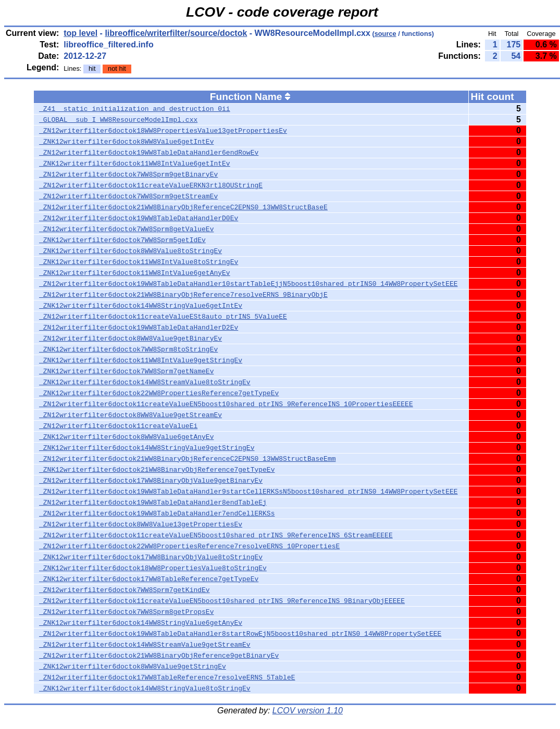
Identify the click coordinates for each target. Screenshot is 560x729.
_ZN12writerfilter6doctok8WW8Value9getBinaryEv (130, 338)
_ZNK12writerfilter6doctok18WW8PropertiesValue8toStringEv (153, 568)
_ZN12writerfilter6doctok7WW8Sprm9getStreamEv (128, 196)
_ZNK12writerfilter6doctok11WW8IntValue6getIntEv (135, 164)
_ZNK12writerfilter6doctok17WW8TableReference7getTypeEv (149, 579)
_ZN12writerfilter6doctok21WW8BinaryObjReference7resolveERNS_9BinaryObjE (183, 295)
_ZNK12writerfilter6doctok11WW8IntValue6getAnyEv (135, 273)
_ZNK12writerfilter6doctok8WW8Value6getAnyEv (126, 437)
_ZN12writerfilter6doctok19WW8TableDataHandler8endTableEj (153, 502)
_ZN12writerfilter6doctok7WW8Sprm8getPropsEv (126, 612)
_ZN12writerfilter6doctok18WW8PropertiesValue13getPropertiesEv (163, 131)
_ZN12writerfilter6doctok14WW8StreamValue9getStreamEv (145, 645)
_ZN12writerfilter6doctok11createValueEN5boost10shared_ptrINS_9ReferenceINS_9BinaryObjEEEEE (222, 601)
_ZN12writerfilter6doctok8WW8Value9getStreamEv (130, 415)
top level (80, 33)
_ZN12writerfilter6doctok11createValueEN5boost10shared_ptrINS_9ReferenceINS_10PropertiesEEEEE (226, 404)
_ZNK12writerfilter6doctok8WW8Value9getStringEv (133, 667)
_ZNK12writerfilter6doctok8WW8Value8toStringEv (130, 251)
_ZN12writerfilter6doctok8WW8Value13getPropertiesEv (141, 524)
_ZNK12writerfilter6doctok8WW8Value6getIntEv (126, 142)
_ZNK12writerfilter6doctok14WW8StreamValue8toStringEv (145, 382)
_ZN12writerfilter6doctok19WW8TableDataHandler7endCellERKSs (157, 513)
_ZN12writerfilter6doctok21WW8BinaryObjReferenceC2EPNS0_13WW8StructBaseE (183, 207)
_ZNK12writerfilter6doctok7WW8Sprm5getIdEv (122, 240)
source (385, 34)
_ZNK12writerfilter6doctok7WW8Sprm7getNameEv (126, 371)
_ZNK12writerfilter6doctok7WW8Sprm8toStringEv (128, 349)
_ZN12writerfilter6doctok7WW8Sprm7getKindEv (125, 590)
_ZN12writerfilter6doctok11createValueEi (118, 426)
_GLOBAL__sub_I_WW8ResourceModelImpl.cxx (118, 120)
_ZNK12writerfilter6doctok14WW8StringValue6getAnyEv (141, 623)
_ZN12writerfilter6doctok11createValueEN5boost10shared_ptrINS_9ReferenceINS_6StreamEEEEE (216, 535)
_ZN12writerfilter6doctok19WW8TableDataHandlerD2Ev (139, 328)
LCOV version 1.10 (308, 711)
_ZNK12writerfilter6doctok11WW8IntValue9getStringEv (141, 360)
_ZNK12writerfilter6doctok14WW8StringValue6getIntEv (141, 306)
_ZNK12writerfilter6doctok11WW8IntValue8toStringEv (139, 262)
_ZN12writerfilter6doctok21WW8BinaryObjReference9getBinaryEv (159, 656)
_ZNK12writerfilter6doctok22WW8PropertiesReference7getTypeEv (159, 393)
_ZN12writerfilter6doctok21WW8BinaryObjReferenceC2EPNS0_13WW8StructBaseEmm (187, 459)
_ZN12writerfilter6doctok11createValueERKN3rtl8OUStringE (151, 185)
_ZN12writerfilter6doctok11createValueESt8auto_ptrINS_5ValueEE (163, 317)
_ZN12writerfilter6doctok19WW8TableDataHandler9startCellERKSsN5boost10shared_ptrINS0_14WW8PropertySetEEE (248, 492)
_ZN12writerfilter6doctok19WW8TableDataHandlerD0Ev (139, 218)
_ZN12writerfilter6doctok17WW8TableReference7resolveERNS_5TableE (167, 677)
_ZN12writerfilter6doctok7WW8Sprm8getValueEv (126, 229)
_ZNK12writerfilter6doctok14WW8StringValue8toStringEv (145, 688)
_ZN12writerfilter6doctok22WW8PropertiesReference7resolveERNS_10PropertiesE (189, 546)
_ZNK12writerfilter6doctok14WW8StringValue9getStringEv (147, 448)
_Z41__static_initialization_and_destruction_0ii (135, 109)
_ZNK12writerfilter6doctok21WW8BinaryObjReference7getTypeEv (157, 470)
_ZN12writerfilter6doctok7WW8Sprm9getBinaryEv (128, 174)
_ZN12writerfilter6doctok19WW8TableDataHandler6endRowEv (149, 153)
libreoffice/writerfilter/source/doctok (176, 33)
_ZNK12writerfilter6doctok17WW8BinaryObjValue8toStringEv (151, 557)
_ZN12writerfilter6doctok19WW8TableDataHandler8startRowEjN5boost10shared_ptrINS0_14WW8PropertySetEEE (240, 634)
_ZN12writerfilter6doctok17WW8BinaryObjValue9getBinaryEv (151, 481)
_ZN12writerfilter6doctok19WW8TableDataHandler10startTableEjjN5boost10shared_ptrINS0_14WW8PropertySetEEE (248, 284)
